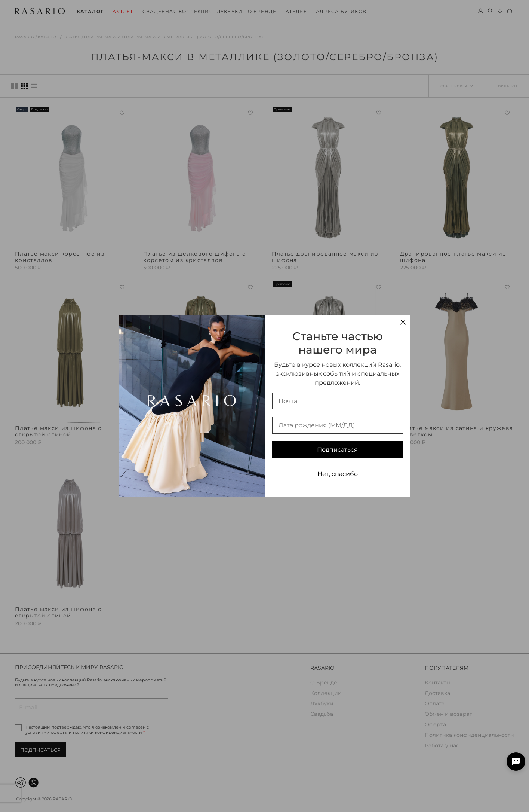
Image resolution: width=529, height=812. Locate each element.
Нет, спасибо (338, 474)
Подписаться (337, 450)
